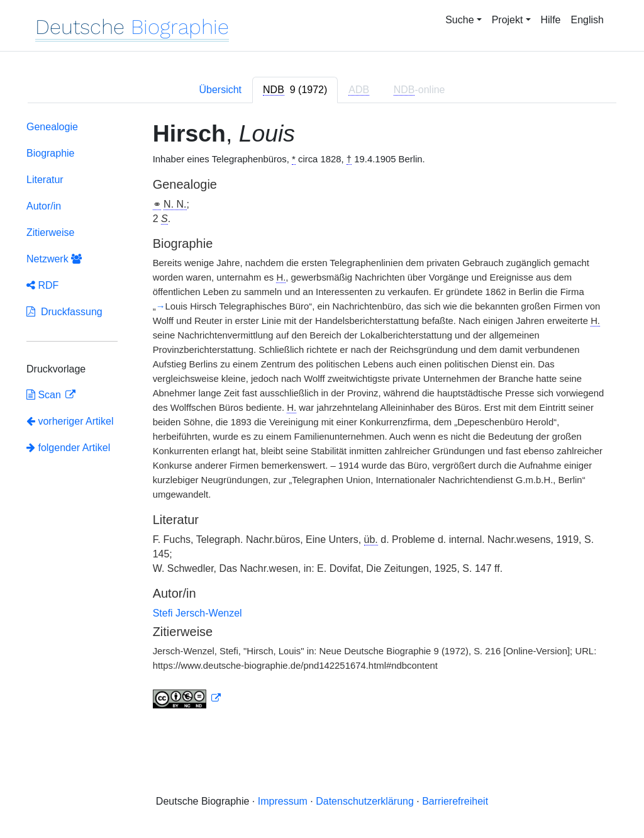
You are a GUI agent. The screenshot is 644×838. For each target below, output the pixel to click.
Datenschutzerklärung (365, 801)
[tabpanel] (322, 417)
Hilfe (551, 20)
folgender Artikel (68, 448)
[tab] (295, 90)
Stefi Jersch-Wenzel (197, 613)
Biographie (51, 153)
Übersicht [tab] (220, 90)
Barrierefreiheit (455, 801)
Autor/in (44, 206)
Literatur (45, 180)
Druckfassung (64, 312)
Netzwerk (54, 259)
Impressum (283, 801)
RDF (42, 285)
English (587, 20)
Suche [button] (459, 20)
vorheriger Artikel (70, 421)
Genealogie (52, 127)
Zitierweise (50, 232)
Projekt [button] (508, 20)
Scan (45, 395)
